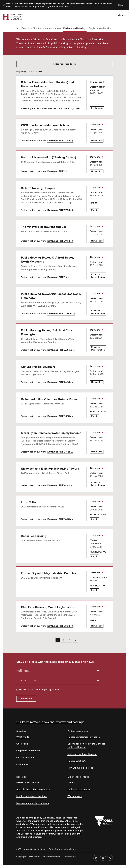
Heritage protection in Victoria (84, 737)
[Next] (76, 640)
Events (71, 782)
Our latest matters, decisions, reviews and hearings (50, 722)
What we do (23, 737)
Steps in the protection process (33, 789)
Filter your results (64, 64)
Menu (122, 15)
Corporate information (28, 751)
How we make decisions (80, 768)
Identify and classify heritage (32, 796)
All (18, 28)
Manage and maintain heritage (33, 803)
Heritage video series (79, 789)
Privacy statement (51, 857)
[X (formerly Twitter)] (110, 858)
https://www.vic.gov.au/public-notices (51, 7)
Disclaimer (34, 857)
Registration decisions (101, 28)
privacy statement (53, 690)
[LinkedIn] (96, 858)
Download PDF (60, 141)
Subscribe (26, 699)
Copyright (21, 857)
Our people (22, 744)
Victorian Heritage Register (82, 754)
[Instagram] (103, 858)
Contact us (22, 764)
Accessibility (69, 857)
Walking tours (75, 796)
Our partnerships (25, 757)
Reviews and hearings (75, 28)
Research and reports (28, 782)
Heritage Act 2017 (77, 761)
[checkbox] (17, 690)
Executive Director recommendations (41, 28)
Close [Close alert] (122, 5)
